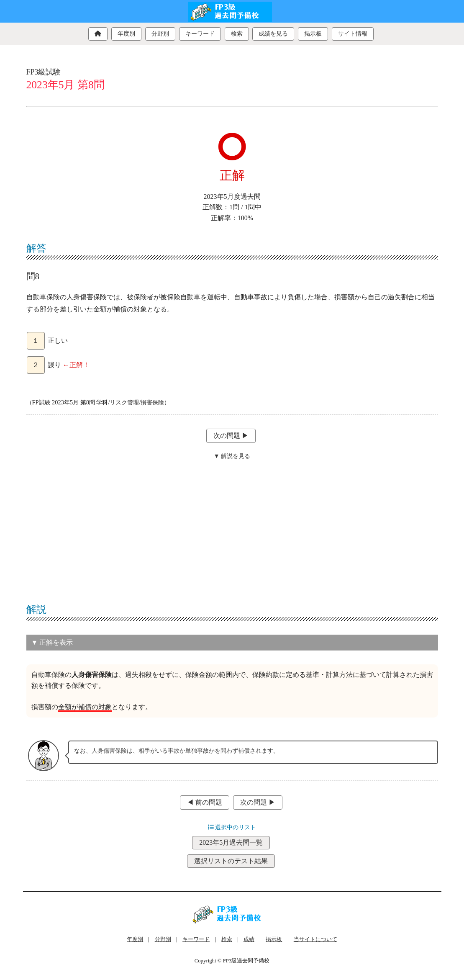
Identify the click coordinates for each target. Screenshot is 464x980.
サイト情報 (353, 34)
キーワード (200, 34)
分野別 (160, 34)
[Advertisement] (232, 526)
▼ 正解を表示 (52, 642)
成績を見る (273, 34)
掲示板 (313, 34)
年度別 (126, 34)
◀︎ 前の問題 (205, 802)
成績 (249, 939)
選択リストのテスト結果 (231, 861)
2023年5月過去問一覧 (231, 842)
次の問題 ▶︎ (231, 436)
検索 (237, 34)
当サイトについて (315, 939)
